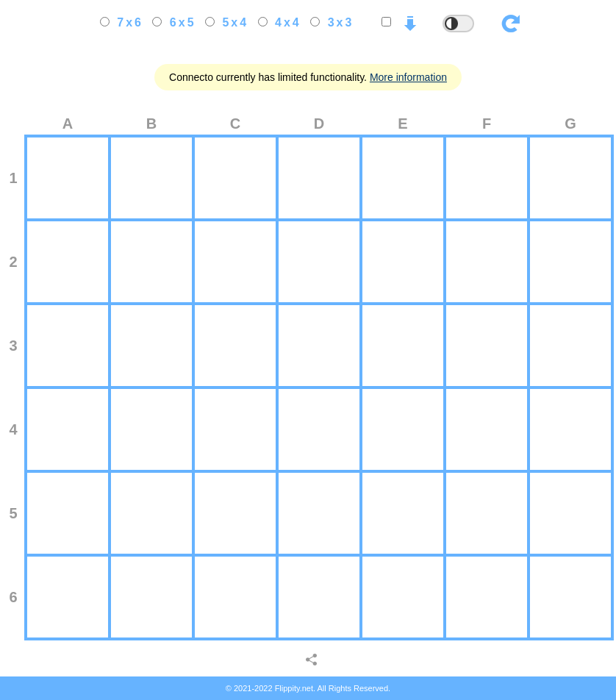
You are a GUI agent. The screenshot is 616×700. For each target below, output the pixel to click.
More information (408, 77)
